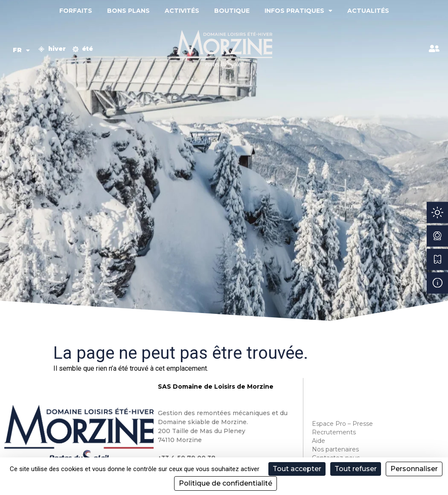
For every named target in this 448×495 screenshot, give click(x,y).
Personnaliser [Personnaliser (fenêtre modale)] (414, 469)
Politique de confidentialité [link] (225, 483)
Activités (182, 11)
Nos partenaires (335, 449)
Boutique (232, 11)
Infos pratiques (298, 11)
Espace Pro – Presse (342, 424)
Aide (319, 441)
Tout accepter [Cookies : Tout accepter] (297, 469)
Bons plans (128, 11)
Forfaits (76, 11)
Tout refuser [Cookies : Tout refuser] (356, 469)
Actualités (368, 11)
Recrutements (334, 432)
